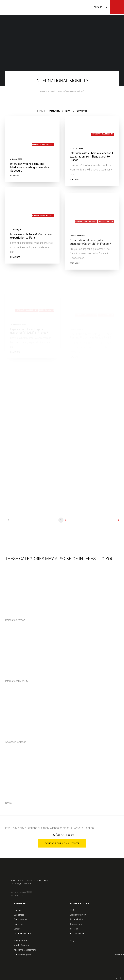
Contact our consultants (62, 843)
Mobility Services (21, 945)
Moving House (20, 940)
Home (43, 91)
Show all (41, 111)
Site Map (74, 929)
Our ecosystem (21, 919)
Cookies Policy (77, 924)
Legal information (78, 915)
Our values (18, 924)
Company (18, 910)
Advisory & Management (25, 950)
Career (17, 929)
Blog (72, 940)
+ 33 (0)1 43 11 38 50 (62, 835)
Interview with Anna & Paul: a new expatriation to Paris (31, 246)
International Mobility (59, 111)
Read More (15, 175)
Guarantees (19, 915)
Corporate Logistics (23, 955)
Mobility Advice (80, 111)
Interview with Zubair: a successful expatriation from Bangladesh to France (91, 157)
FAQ (72, 910)
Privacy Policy (76, 919)
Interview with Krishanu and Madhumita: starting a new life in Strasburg (30, 167)
